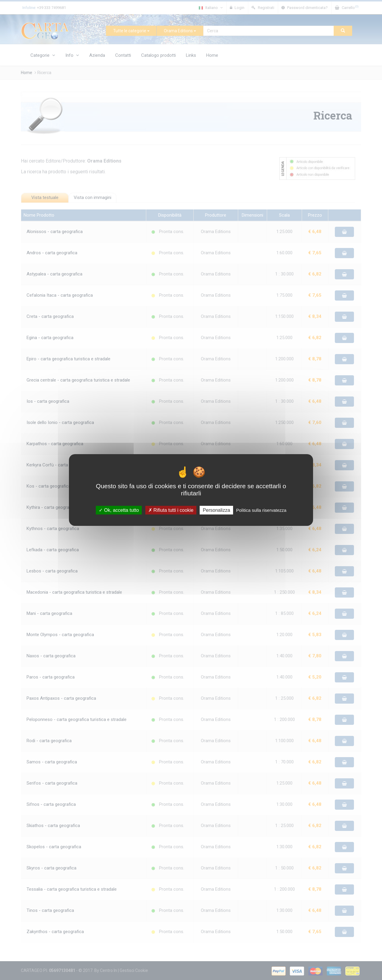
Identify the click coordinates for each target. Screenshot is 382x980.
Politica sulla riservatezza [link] (261, 510)
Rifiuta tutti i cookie (171, 510)
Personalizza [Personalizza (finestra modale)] (216, 510)
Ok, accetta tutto (119, 510)
